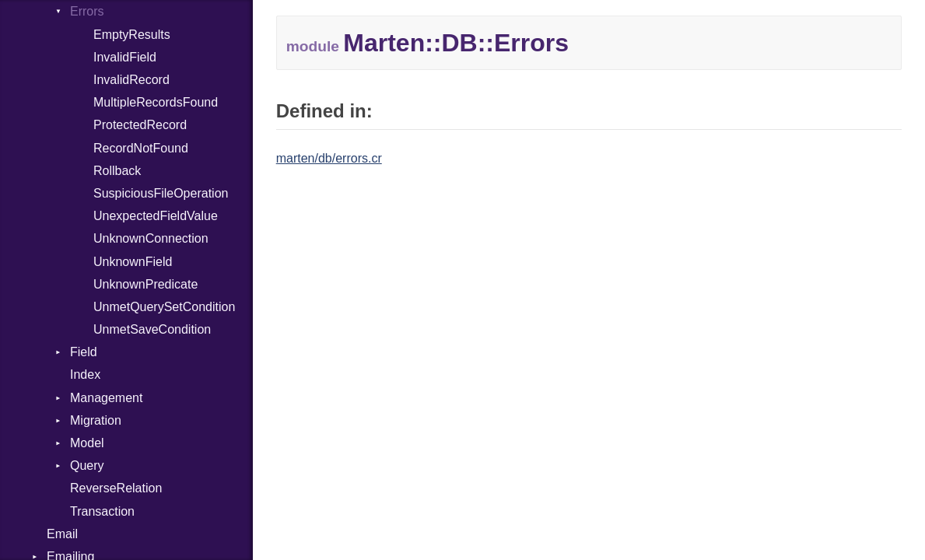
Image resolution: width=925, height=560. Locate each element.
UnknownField (133, 262)
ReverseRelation (116, 488)
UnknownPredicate (145, 284)
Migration (96, 420)
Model (87, 443)
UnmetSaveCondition (152, 329)
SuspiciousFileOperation (161, 193)
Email (62, 534)
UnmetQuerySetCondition (164, 307)
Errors (87, 11)
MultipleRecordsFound (156, 102)
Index (85, 374)
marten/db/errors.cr (329, 158)
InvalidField (125, 57)
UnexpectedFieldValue (156, 216)
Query (87, 465)
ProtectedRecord (140, 125)
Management (106, 398)
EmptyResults (132, 35)
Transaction (102, 511)
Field (84, 352)
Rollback (117, 171)
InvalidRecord (131, 80)
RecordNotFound (141, 148)
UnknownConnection (151, 238)
